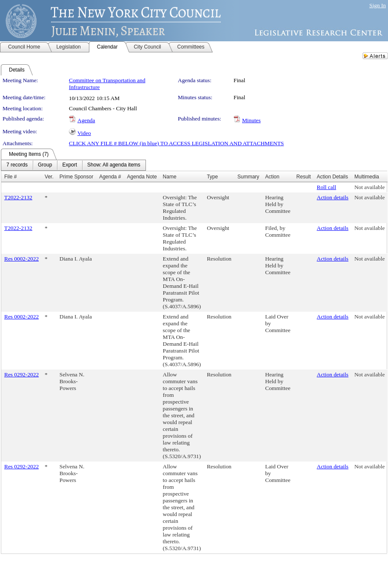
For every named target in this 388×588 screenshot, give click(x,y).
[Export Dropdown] (70, 165)
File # (10, 177)
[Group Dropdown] (45, 165)
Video (84, 133)
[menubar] (73, 165)
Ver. (49, 177)
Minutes (251, 120)
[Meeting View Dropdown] (114, 165)
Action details (333, 197)
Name (170, 177)
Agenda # (110, 177)
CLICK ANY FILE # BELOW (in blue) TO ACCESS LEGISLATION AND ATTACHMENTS (176, 143)
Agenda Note (142, 177)
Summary (248, 177)
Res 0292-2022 (21, 374)
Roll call (327, 187)
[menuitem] (17, 165)
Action (272, 177)
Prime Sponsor (76, 177)
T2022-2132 (18, 197)
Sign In (378, 5)
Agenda (86, 120)
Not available (369, 187)
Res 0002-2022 (21, 259)
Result (304, 177)
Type (212, 177)
